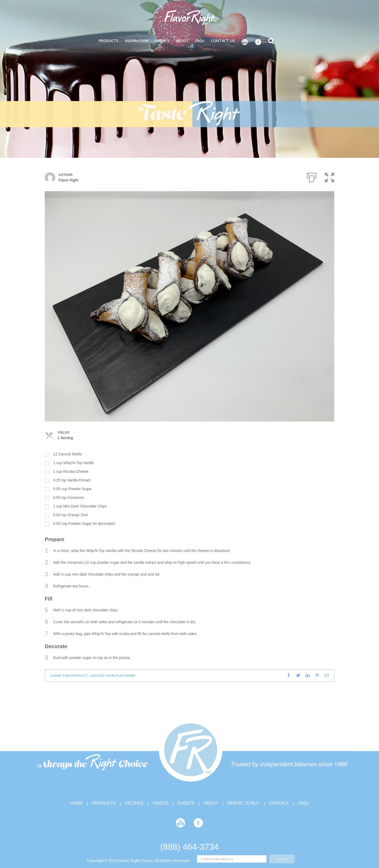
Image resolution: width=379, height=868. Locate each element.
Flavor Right (68, 180)
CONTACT (279, 803)
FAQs (303, 803)
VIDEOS (161, 803)
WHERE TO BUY (244, 803)
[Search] (271, 40)
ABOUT (211, 803)
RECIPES (134, 803)
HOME (77, 803)
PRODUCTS (104, 803)
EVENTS (186, 803)
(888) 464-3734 (189, 847)
